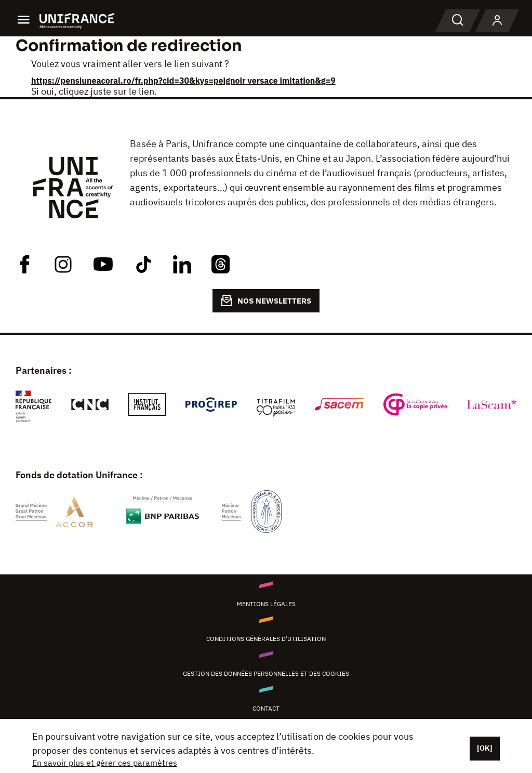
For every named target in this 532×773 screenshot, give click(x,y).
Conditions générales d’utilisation (266, 639)
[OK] (485, 748)
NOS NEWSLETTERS (266, 300)
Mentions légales (266, 604)
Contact (266, 708)
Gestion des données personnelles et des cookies (266, 673)
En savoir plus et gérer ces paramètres (105, 763)
